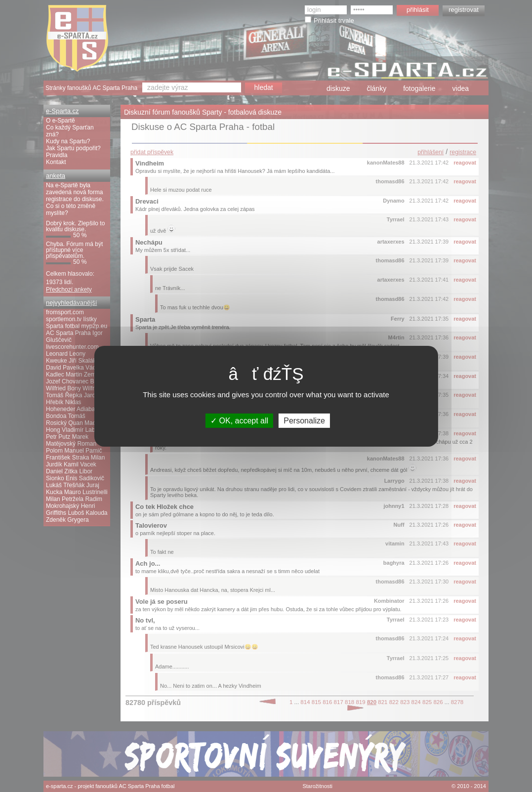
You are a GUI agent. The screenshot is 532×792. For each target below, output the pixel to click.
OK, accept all (239, 420)
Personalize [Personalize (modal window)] (304, 420)
